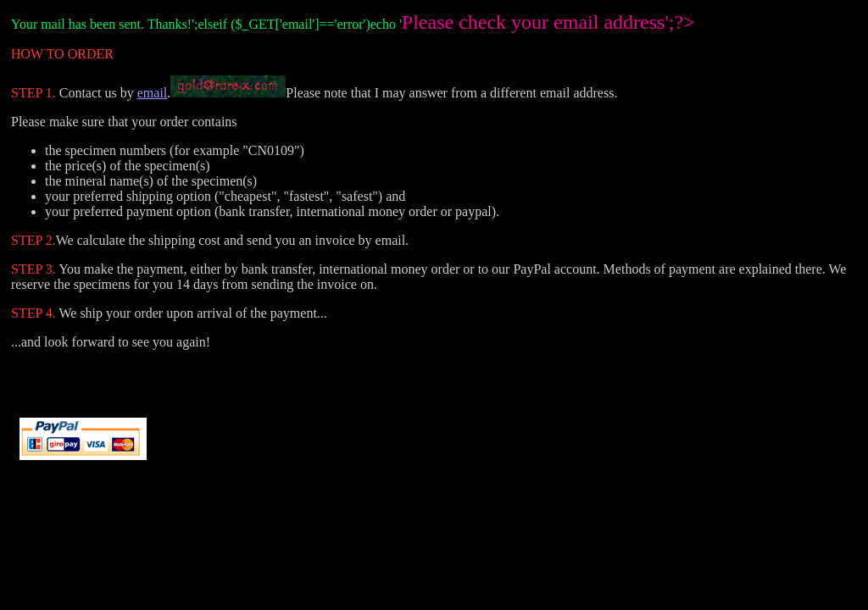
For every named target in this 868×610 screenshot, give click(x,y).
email (153, 93)
